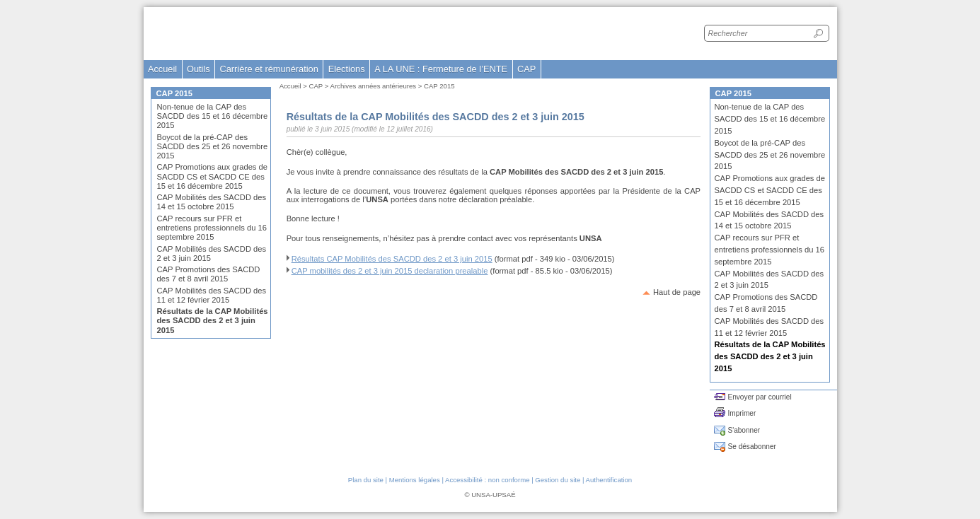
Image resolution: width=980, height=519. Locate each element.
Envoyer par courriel (760, 397)
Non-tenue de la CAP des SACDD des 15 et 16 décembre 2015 (213, 116)
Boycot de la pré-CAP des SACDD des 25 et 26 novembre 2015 (213, 146)
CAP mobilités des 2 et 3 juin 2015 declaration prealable (390, 271)
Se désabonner (752, 447)
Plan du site (366, 480)
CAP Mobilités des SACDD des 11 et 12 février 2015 (212, 295)
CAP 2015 (439, 86)
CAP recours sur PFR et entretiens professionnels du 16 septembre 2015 (212, 228)
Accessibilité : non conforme (487, 480)
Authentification (609, 480)
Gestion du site (558, 480)
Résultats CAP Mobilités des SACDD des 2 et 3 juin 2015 (392, 259)
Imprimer (742, 413)
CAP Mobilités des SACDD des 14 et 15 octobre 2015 (212, 202)
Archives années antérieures (374, 86)
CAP (316, 86)
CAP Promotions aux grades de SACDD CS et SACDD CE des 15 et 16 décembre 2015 (213, 176)
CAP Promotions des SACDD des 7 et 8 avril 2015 (209, 274)
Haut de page (677, 292)
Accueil (162, 69)
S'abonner (744, 430)
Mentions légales (415, 480)
